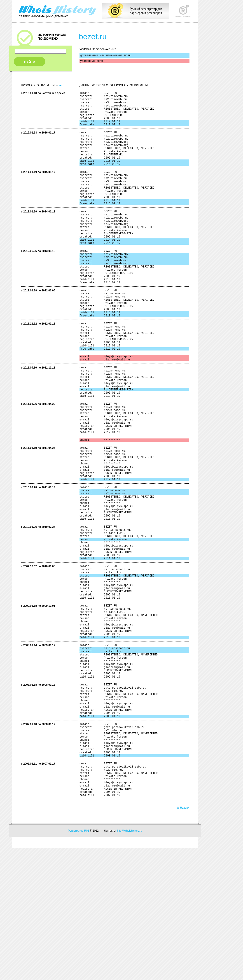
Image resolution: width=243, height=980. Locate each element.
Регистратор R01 (79, 963)
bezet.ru (93, 37)
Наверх (183, 940)
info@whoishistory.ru (130, 963)
